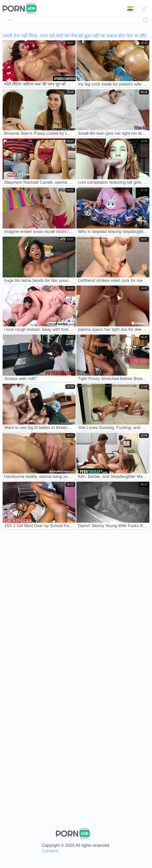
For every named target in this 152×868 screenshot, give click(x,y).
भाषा (130, 8)
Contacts (50, 851)
